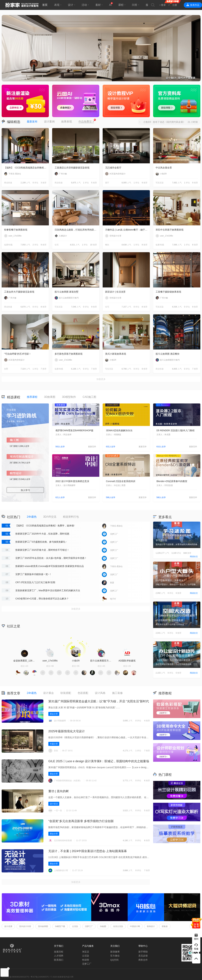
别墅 (6, 369)
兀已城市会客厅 (113, 168)
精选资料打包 (71, 517)
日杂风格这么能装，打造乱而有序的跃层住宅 (77, 230)
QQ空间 (114, 960)
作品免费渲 (86, 122)
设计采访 (54, 804)
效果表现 (67, 122)
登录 (163, 5)
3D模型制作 (69, 397)
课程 (121, 5)
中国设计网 (135, 926)
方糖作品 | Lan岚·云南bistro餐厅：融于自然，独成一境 (127, 230)
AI (110, 5)
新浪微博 (115, 952)
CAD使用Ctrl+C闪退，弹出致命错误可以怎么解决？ (42, 599)
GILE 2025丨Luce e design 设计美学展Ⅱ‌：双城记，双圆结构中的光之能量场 (99, 761)
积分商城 (128, 626)
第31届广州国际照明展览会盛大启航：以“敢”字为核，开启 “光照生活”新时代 (99, 701)
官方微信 (115, 956)
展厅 (107, 183)
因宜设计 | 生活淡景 (115, 292)
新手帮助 (143, 952)
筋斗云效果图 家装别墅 (67, 292)
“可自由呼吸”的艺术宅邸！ (18, 354)
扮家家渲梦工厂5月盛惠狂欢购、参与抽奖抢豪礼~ (41, 542)
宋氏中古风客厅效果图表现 (170, 230)
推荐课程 (32, 397)
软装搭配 (66, 693)
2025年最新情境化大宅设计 (67, 731)
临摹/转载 (8, 245)
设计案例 (49, 122)
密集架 (165, 926)
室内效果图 (43, 926)
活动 (84, 5)
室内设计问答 (25, 926)
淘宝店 (86, 952)
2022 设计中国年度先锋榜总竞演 (72, 481)
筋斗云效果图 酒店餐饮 (168, 354)
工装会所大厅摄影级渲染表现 (19, 292)
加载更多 (101, 379)
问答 (135, 5)
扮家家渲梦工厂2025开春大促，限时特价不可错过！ (42, 550)
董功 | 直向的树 (59, 791)
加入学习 (25, 490)
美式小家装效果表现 (116, 354)
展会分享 (54, 714)
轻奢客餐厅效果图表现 (16, 230)
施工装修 (117, 693)
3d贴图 (103, 926)
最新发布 (32, 122)
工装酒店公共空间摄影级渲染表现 (72, 168)
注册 (175, 5)
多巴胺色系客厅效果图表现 (69, 354)
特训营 (86, 960)
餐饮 (107, 245)
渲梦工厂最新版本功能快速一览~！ (33, 574)
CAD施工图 (89, 397)
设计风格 (100, 693)
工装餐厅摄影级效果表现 (168, 292)
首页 (45, 5)
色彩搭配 (83, 693)
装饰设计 (151, 926)
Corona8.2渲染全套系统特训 (121, 481)
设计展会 (49, 693)
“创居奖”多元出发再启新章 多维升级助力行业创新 (81, 821)
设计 (71, 5)
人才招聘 (59, 956)
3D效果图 (50, 397)
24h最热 (32, 517)
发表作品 (195, 5)
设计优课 (8, 926)
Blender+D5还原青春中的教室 (172, 481)
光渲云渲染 (118, 926)
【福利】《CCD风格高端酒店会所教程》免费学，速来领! (26, 168)
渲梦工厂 (89, 926)
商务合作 (143, 960)
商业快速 (8, 183)
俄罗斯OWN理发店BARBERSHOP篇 (74, 430)
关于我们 (59, 946)
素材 (98, 5)
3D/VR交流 (50, 517)
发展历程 (59, 952)
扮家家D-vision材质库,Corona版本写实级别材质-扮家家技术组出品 (50, 566)
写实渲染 (160, 183)
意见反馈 (143, 956)
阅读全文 (194, 557)
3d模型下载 (60, 926)
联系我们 (59, 960)
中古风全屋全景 (164, 168)
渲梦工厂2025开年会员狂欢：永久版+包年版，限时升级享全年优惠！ (51, 558)
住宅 (57, 245)
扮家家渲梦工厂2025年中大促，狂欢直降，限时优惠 (42, 534)
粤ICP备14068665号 (40, 977)
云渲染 (75, 926)
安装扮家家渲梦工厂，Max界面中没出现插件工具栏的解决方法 (48, 590)
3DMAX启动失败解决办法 (119, 430)
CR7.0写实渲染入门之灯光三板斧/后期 (35, 582)
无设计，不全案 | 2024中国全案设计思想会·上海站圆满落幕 (88, 851)
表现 (57, 5)
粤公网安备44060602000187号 (15, 977)
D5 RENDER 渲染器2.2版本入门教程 (176, 430)
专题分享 (54, 744)
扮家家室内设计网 (22, 5)
